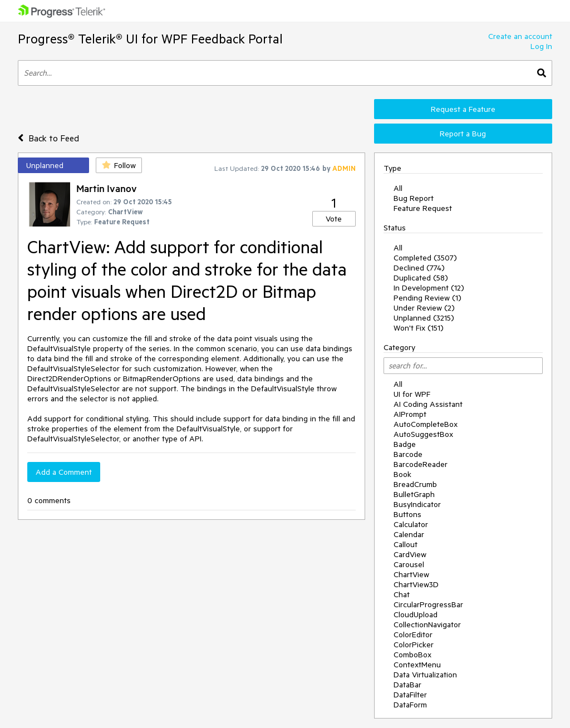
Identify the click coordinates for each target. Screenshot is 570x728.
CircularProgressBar (428, 604)
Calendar (409, 534)
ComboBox (412, 655)
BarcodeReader (421, 464)
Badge (405, 444)
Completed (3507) (425, 258)
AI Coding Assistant (428, 404)
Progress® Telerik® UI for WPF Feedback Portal (150, 39)
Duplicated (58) (421, 278)
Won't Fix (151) (419, 328)
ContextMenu (417, 665)
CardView (410, 554)
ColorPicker (414, 645)
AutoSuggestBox (423, 434)
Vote (334, 219)
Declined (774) (419, 268)
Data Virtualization (425, 675)
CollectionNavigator (427, 624)
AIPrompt (410, 414)
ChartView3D (416, 584)
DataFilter (410, 695)
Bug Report (414, 198)
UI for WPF (412, 394)
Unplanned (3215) (424, 318)
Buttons (407, 514)
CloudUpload (416, 614)
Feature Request (423, 208)
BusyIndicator (417, 504)
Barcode (408, 454)
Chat (402, 594)
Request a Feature (463, 109)
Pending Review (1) (427, 298)
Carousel (409, 564)
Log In (541, 46)
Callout (406, 544)
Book (402, 474)
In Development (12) (429, 288)
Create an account (520, 36)
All (398, 188)
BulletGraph (414, 494)
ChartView (411, 574)
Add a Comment (64, 472)
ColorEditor (413, 634)
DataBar (407, 685)
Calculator (411, 524)
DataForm (410, 705)
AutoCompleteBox (426, 424)
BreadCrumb (415, 484)
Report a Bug (463, 134)
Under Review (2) (424, 308)
